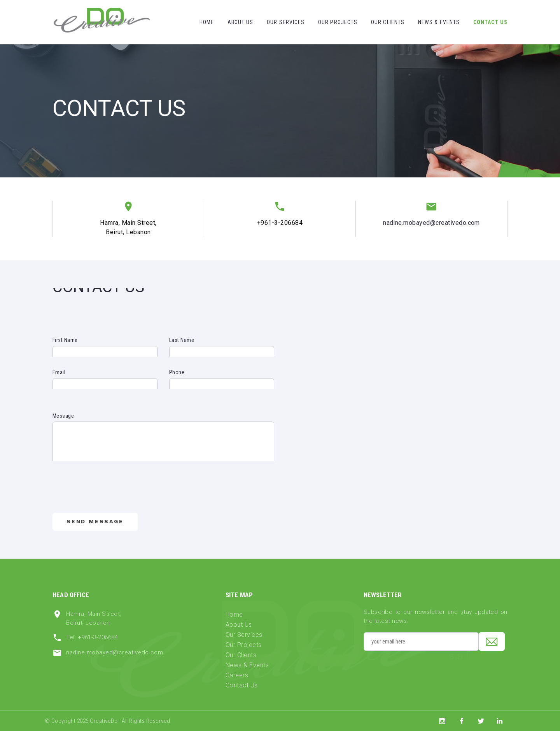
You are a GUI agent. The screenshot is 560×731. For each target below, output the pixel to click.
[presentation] (112, 495)
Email (59, 379)
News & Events (439, 22)
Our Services (286, 22)
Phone (177, 379)
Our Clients (388, 22)
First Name (65, 346)
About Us (241, 22)
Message (63, 431)
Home (207, 22)
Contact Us (490, 22)
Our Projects (338, 22)
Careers (237, 675)
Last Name (182, 346)
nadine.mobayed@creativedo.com (431, 223)
